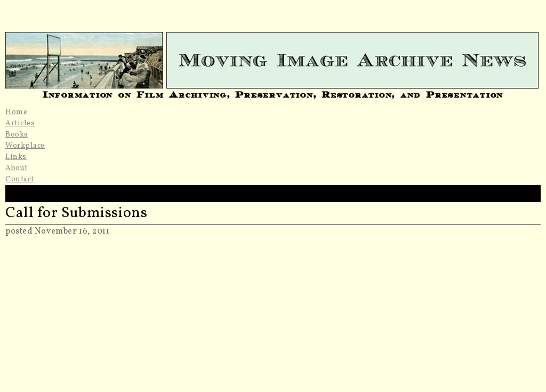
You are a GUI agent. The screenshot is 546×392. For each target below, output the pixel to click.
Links (16, 157)
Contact (20, 179)
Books (17, 135)
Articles (20, 123)
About (17, 168)
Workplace (25, 146)
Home (16, 112)
